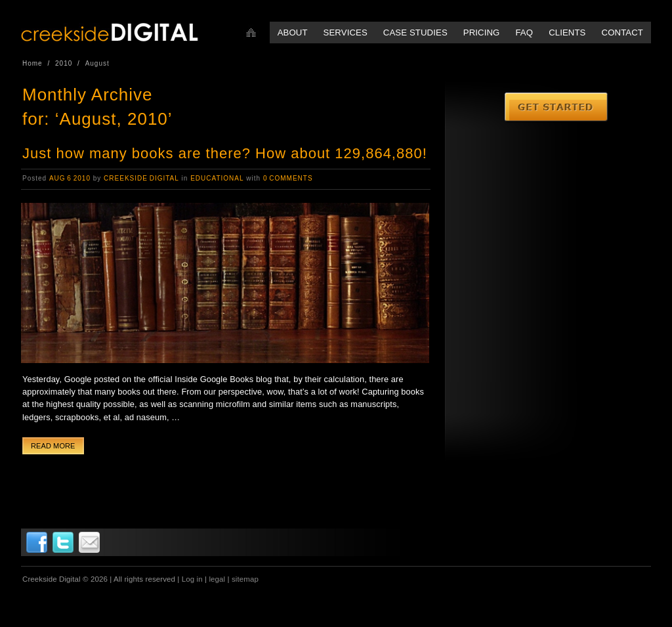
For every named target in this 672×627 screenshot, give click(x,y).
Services (346, 32)
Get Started (557, 108)
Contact (622, 32)
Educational (217, 178)
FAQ (524, 32)
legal (217, 579)
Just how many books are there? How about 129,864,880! (225, 153)
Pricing (482, 32)
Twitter (63, 542)
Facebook (37, 542)
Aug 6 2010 (70, 178)
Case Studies (415, 32)
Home (251, 32)
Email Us (89, 542)
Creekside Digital (141, 178)
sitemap (245, 579)
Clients (567, 32)
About (293, 32)
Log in (192, 579)
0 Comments (288, 178)
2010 (64, 63)
